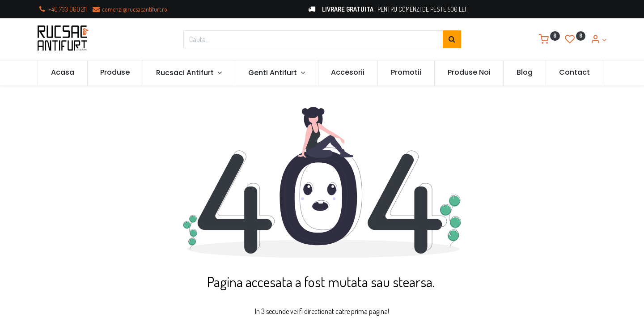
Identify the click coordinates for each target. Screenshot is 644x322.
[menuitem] (63, 72)
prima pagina (369, 311)
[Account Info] (598, 40)
